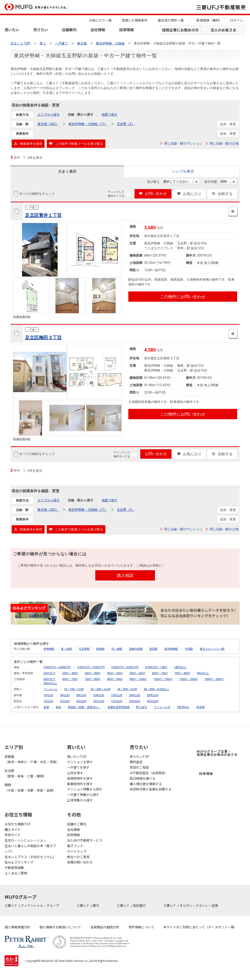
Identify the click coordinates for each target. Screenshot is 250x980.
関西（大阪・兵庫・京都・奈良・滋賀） (30, 787)
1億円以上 (180, 667)
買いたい (12, 30)
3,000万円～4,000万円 (57, 667)
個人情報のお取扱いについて (60, 927)
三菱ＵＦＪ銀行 (88, 905)
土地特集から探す (80, 800)
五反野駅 (84, 649)
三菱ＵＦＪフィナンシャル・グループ (32, 905)
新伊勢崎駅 (171, 649)
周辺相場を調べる (143, 778)
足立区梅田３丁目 (43, 338)
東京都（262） (48, 124)
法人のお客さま (223, 30)
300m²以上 (50, 683)
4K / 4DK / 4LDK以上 (156, 689)
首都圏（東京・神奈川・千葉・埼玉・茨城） (31, 759)
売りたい (41, 30)
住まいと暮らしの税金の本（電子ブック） (30, 849)
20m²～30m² (70, 673)
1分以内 (49, 701)
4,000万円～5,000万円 (91, 667)
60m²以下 (50, 679)
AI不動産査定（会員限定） (149, 773)
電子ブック (75, 846)
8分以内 (81, 701)
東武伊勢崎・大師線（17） (88, 124)
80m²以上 (203, 673)
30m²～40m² (93, 673)
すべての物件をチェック (37, 194)
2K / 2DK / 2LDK (100, 689)
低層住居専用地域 (118, 707)
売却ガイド (13, 835)
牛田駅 (189, 649)
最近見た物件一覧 (171, 20)
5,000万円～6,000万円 (125, 667)
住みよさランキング (19, 862)
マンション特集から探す (85, 789)
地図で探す (110, 114)
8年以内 (81, 695)
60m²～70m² (160, 673)
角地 (58, 707)
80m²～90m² (115, 679)
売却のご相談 (139, 767)
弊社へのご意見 (78, 857)
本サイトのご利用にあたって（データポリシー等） (200, 927)
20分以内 (135, 701)
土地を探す (75, 773)
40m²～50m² (115, 673)
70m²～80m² (182, 673)
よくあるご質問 (16, 873)
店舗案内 (69, 30)
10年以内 (99, 695)
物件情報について (141, 927)
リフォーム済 (162, 707)
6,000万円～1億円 (156, 667)
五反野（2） (126, 124)
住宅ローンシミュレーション (25, 840)
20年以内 (135, 695)
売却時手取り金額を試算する (151, 789)
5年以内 (65, 695)
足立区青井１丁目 (43, 215)
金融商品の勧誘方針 (105, 927)
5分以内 (65, 701)
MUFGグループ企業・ (217, 753)
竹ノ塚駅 (117, 649)
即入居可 (142, 707)
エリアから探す (49, 114)
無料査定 (136, 762)
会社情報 (98, 30)
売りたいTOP (139, 757)
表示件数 (213, 182)
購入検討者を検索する (146, 784)
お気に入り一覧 (100, 20)
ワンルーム (51, 689)
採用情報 (126, 30)
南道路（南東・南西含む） (84, 707)
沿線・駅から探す (81, 114)
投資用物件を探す (80, 778)
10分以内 (99, 701)
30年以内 (153, 695)
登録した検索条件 (135, 20)
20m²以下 (50, 673)
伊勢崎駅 (49, 649)
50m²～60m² (137, 673)
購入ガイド (13, 829)
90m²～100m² (138, 679)
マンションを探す (80, 762)
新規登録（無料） (209, 20)
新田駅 (154, 649)
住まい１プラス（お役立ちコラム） (30, 857)
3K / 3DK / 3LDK (127, 689)
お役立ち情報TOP (18, 824)
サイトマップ (77, 851)
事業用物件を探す (80, 784)
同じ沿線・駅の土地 (224, 143)
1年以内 (49, 695)
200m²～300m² (214, 679)
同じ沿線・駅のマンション (183, 143)
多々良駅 (67, 649)
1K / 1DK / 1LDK (74, 689)
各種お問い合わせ (80, 862)
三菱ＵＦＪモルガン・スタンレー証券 (191, 905)
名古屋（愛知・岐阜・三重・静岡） (25, 773)
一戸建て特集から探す (83, 795)
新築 (46, 707)
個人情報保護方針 (17, 927)
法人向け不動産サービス (85, 840)
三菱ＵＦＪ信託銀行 (132, 905)
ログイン (236, 20)
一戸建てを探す (78, 767)
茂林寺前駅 (136, 649)
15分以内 (117, 701)
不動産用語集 (14, 868)
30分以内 (153, 701)
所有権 (200, 707)
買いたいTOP (77, 757)
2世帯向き (183, 707)
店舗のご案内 (77, 824)
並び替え (156, 182)
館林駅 (101, 649)
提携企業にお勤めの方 (180, 30)
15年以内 (117, 695)
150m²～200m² (188, 679)
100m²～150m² (163, 679)
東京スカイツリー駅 (212, 649)
